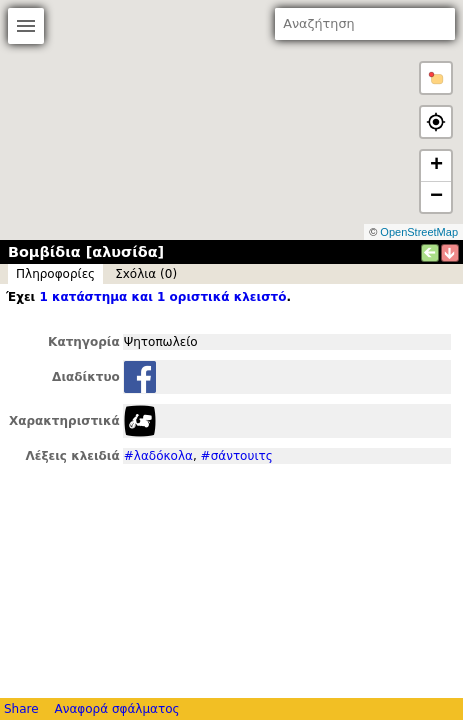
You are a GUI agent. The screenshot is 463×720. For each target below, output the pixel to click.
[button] (436, 78)
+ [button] (436, 166)
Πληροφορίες (55, 274)
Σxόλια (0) (146, 274)
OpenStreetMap (419, 232)
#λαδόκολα (158, 456)
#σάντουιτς (237, 456)
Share (21, 709)
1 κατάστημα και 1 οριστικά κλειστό (162, 297)
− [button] (436, 197)
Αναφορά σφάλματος (116, 709)
